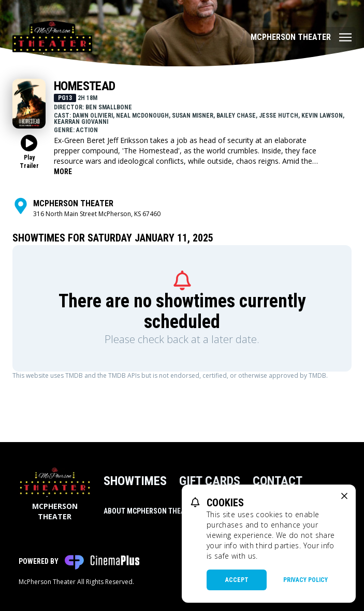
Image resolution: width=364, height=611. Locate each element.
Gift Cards (210, 481)
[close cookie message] (344, 496)
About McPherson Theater (150, 511)
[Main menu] (301, 37)
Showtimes (135, 481)
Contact (278, 481)
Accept (237, 580)
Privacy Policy (305, 580)
